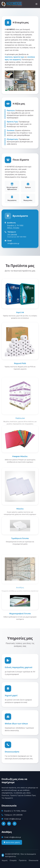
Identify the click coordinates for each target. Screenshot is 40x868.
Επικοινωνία (34, 860)
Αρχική (5, 860)
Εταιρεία (13, 860)
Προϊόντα (23, 860)
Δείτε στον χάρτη (12, 848)
